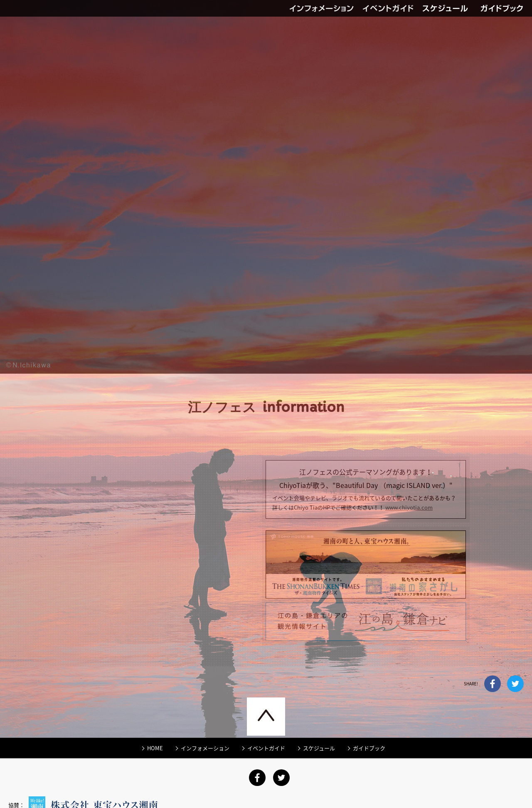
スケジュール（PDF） (451, 8)
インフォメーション (326, 8)
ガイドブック (506, 8)
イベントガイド (392, 8)
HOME (155, 731)
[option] (266, 404)
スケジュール (319, 731)
